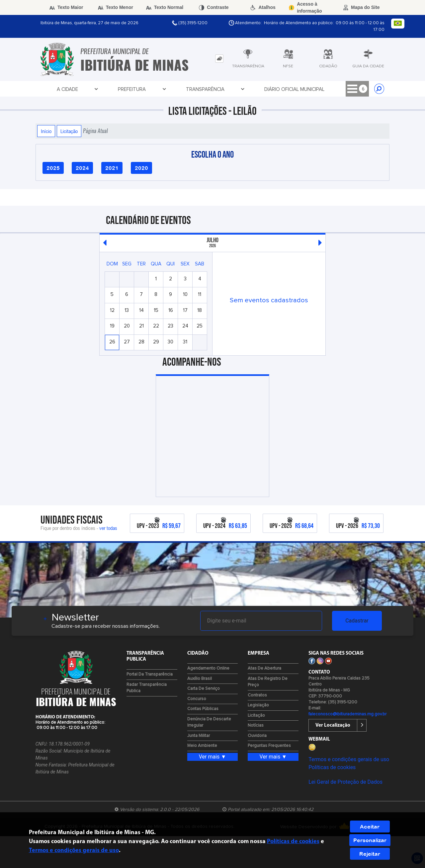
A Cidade (57, 89)
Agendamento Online (208, 668)
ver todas (108, 528)
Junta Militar (199, 736)
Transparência (140, 89)
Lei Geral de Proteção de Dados (345, 782)
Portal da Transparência (150, 674)
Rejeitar (370, 854)
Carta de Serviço (204, 689)
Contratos (257, 695)
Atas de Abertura (264, 668)
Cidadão (290, 89)
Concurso (197, 699)
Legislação (258, 705)
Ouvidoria (257, 736)
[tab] (219, 59)
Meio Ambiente (202, 746)
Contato (325, 89)
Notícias (256, 725)
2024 (82, 168)
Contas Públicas (203, 709)
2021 (112, 168)
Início (46, 131)
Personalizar (370, 840)
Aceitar (370, 827)
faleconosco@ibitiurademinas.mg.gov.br (347, 714)
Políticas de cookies (332, 767)
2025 (53, 168)
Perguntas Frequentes (269, 746)
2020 (141, 168)
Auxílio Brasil (200, 679)
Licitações (254, 89)
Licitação (69, 131)
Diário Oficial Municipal (199, 89)
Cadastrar (357, 621)
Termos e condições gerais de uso (349, 759)
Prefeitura (94, 89)
